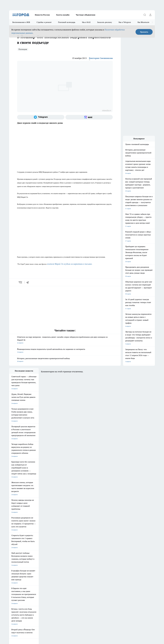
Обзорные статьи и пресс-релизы (78, 567)
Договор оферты (14, 567)
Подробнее (69, 608)
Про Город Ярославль (55, 551)
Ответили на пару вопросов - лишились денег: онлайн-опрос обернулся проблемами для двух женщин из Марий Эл (65, 340)
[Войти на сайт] (150, 15)
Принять (144, 32)
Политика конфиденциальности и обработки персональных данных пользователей (36, 611)
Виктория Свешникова (101, 58)
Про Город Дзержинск (16, 559)
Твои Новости (14, 554)
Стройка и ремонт (44, 22)
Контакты (41, 570)
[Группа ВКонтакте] (109, 554)
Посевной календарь (67, 22)
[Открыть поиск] (145, 15)
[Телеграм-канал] (41, 117)
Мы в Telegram (125, 22)
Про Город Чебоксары (16, 551)
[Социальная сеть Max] (89, 117)
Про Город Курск (34, 554)
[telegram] (28, 282)
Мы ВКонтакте (143, 22)
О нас (11, 570)
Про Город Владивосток (36, 559)
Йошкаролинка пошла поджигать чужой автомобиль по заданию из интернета (65, 351)
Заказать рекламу (105, 22)
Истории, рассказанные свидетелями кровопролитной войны (65, 360)
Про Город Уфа (73, 554)
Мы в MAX (86, 22)
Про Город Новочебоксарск (37, 551)
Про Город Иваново (94, 551)
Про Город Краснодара (56, 559)
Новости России (42, 15)
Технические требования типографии (50, 567)
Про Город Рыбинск (54, 554)
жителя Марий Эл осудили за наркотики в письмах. (70, 264)
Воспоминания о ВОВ (21, 22)
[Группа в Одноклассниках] (114, 554)
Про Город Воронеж (74, 551)
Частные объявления (86, 15)
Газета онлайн (63, 15)
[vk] (21, 282)
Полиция (23, 49)
